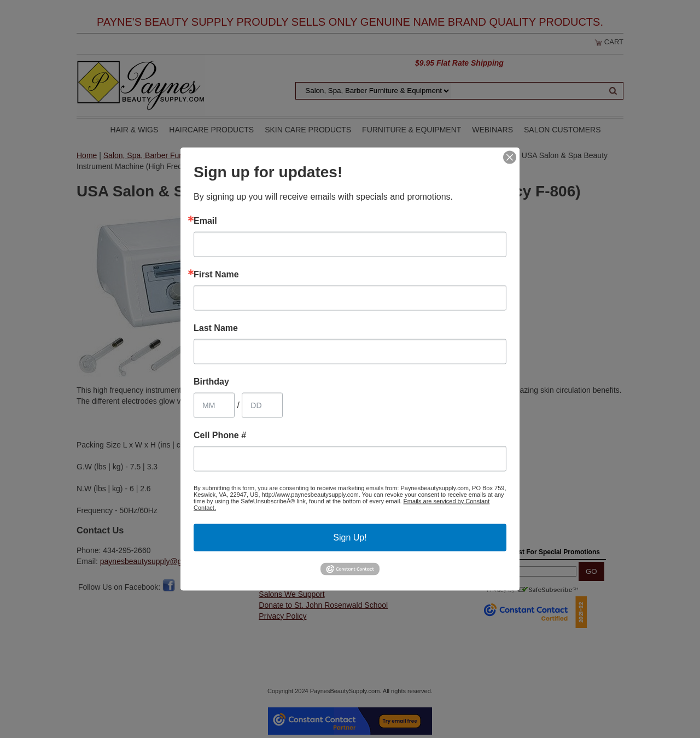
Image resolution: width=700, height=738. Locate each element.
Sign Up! (350, 537)
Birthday (211, 381)
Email (205, 220)
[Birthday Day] (262, 405)
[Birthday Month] (214, 405)
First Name (216, 274)
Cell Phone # (220, 435)
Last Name (216, 328)
